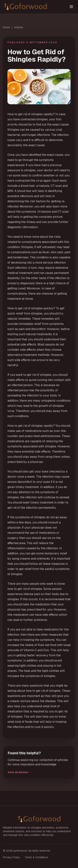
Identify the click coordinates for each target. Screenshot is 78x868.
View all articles (20, 772)
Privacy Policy (12, 857)
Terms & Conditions (36, 857)
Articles (19, 27)
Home (6, 27)
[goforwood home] (30, 7)
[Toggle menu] (71, 7)
